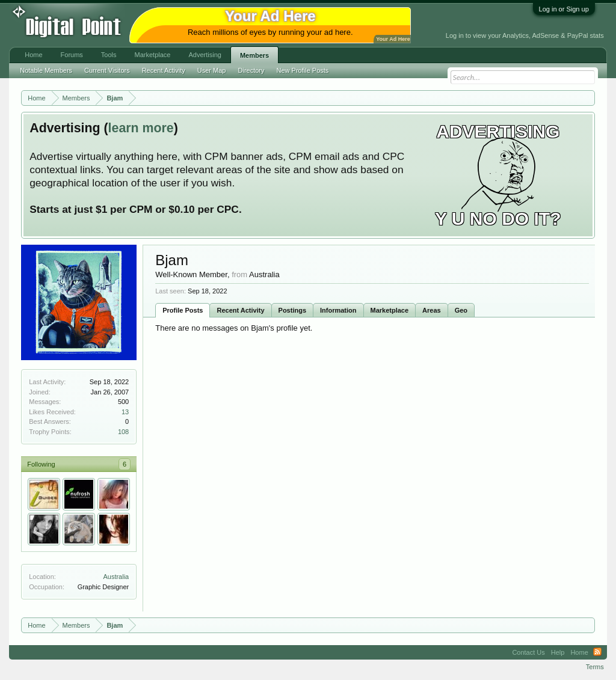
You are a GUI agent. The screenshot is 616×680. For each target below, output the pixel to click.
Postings (292, 310)
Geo (461, 310)
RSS (597, 652)
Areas (432, 310)
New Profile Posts (303, 70)
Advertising (205, 55)
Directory (251, 70)
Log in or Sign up (564, 9)
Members (254, 55)
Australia (116, 577)
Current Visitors (107, 70)
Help (558, 652)
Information (338, 310)
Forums (72, 55)
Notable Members (46, 70)
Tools (109, 55)
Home (33, 55)
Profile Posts (183, 310)
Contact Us (528, 652)
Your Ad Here (393, 39)
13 (125, 412)
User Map (212, 70)
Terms (595, 667)
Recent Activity (240, 310)
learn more (141, 128)
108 (123, 432)
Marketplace (390, 310)
